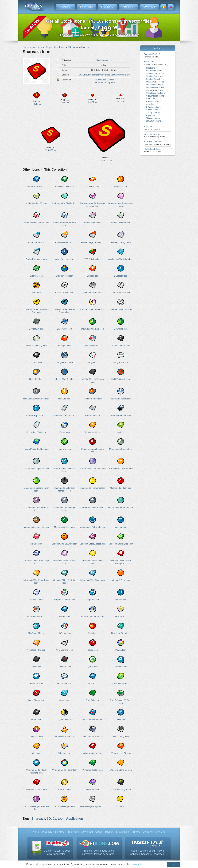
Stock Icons (86, 7)
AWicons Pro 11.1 (152, 55)
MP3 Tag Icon (121, 616)
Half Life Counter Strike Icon (36, 399)
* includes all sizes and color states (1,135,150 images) (99, 35)
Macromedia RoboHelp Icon (93, 527)
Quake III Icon (64, 667)
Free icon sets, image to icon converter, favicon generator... (99, 852)
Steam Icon (36, 720)
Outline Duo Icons (154, 85)
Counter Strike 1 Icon (121, 293)
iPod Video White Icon (36, 432)
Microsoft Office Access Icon (93, 544)
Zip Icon (120, 806)
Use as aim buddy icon (104, 82)
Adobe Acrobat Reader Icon (36, 223)
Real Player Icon (64, 683)
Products (65, 7)
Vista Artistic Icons (155, 90)
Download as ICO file (104, 80)
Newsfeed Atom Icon (121, 633)
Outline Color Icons (155, 82)
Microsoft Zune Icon (121, 580)
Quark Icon (92, 667)
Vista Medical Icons (155, 96)
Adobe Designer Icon (121, 223)
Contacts (148, 832)
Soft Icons (151, 99)
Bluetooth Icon (121, 276)
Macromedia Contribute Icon (93, 468)
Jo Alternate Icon (93, 432)
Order (99, 832)
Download (149, 7)
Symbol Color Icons (155, 73)
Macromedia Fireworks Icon (93, 488)
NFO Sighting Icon (64, 650)
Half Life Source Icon (93, 399)
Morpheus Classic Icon (64, 600)
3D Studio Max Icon (36, 186)
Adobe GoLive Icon (36, 242)
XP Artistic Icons (154, 107)
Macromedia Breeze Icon (121, 449)
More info (137, 864)
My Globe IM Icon (36, 633)
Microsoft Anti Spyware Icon (64, 544)
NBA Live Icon (64, 633)
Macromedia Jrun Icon (64, 527)
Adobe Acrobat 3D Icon (36, 203)
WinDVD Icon (64, 790)
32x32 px (65, 103)
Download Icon (121, 329)
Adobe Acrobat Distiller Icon (64, 203)
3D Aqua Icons (153, 118)
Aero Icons (151, 104)
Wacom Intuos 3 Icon (93, 736)
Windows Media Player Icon (64, 770)
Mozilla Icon (64, 616)
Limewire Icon (64, 449)
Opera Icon (93, 650)
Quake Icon (36, 667)
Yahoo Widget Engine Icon (92, 806)
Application (75, 819)
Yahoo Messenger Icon (64, 806)
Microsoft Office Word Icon (93, 580)
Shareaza (38, 819)
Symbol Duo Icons (155, 76)
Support (109, 832)
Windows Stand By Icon (121, 770)
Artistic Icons (152, 110)
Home (36, 832)
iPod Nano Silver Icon (64, 415)
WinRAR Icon (93, 790)
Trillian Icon (121, 720)
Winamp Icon (64, 753)
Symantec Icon (64, 720)
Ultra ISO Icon (36, 736)
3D (49, 819)
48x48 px (37, 104)
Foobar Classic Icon (121, 346)
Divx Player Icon (64, 329)
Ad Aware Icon (121, 186)
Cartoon (59, 819)
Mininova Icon (36, 600)
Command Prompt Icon (93, 293)
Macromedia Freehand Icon (121, 508)
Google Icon (93, 362)
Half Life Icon (64, 399)
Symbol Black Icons (155, 79)
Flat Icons (151, 68)
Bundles (128, 7)
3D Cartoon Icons (104, 60)
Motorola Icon (121, 600)
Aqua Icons (151, 115)
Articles (136, 832)
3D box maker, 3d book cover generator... (57, 852)
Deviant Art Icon (36, 329)
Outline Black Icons (155, 87)
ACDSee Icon (93, 186)
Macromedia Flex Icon (92, 508)
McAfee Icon (36, 544)
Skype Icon (64, 700)
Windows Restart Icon (93, 770)
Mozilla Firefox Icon (36, 616)
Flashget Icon (64, 346)
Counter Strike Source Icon (93, 309)
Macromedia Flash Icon (121, 488)
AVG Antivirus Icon (93, 259)
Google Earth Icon (64, 362)
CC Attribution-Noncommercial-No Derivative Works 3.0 (104, 75)
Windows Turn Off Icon (36, 790)
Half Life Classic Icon (121, 379)
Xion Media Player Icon (121, 790)
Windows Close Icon (92, 753)
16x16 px (121, 101)
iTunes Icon (64, 432)
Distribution (123, 832)
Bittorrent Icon (36, 276)
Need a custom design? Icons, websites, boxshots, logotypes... (148, 852)
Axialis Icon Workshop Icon (121, 259)
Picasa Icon (121, 650)
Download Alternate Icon (93, 329)
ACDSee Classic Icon (64, 186)
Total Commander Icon (93, 720)
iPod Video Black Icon (121, 415)
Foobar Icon (36, 362)
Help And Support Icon (121, 399)
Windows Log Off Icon (121, 753)
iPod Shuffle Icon (93, 415)
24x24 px (93, 102)
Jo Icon (121, 432)
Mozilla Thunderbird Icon (93, 616)
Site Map (160, 832)
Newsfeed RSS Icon (36, 650)
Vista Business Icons (156, 93)
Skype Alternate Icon (121, 683)
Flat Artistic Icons (154, 71)
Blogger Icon (93, 276)
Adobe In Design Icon (121, 242)
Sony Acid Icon (93, 700)
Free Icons (107, 7)
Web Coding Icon (121, 736)
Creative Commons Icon (121, 309)
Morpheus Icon (93, 600)
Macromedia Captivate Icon (36, 468)
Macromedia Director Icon (121, 468)
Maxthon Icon (121, 527)
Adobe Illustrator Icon (64, 242)
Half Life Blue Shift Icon (64, 379)
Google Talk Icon (121, 362)
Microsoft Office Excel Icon (121, 544)
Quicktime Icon (121, 667)
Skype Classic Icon (36, 700)
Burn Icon (36, 293)
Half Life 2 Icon (36, 379)
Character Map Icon (64, 293)
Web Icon (36, 753)
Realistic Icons (153, 101)
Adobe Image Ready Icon (93, 242)
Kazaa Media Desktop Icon (36, 449)
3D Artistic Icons (154, 121)
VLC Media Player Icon (64, 736)
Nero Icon (93, 633)
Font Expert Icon (93, 346)
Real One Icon (36, 683)
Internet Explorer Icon (36, 415)
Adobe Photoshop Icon (36, 259)
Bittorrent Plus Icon (64, 276)
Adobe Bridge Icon (93, 223)
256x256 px (107, 160)
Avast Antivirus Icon (64, 259)
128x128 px (51, 150)
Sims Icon (93, 683)
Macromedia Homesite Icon (36, 527)
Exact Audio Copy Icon (36, 346)
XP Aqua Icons (153, 113)
